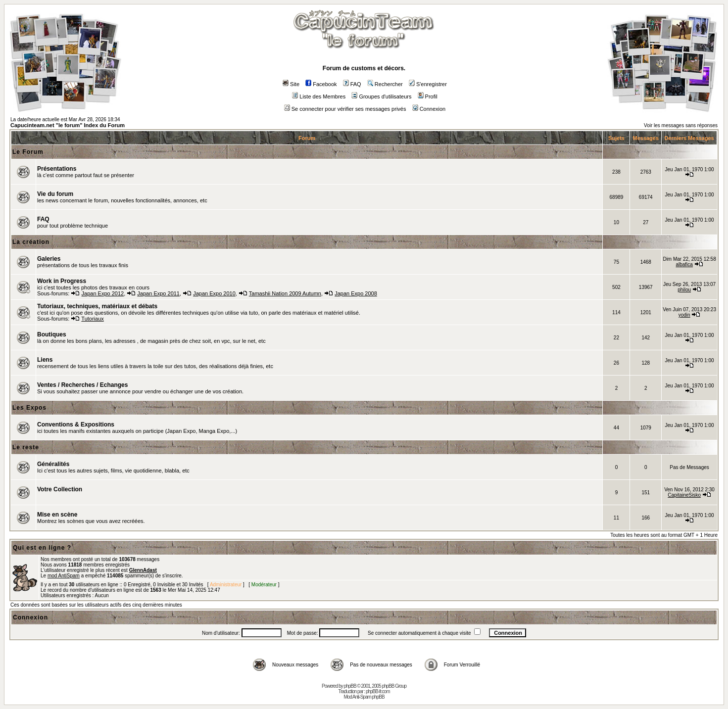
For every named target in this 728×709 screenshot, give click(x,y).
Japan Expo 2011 (158, 293)
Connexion (429, 109)
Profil (428, 96)
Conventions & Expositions (76, 425)
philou (684, 290)
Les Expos (29, 408)
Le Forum (28, 152)
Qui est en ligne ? (42, 548)
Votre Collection (60, 489)
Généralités (53, 464)
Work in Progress (62, 281)
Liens (45, 360)
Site (291, 84)
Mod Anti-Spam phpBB (364, 697)
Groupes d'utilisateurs (381, 96)
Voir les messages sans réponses (681, 125)
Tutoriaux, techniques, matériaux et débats (97, 306)
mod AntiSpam (64, 576)
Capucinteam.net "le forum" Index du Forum (68, 125)
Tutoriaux (92, 319)
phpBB (350, 686)
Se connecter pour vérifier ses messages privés (345, 109)
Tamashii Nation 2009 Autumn (285, 293)
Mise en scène (57, 515)
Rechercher (385, 84)
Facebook (321, 84)
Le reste (26, 447)
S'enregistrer (428, 84)
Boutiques (52, 334)
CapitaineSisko (684, 495)
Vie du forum (55, 194)
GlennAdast (143, 570)
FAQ (352, 84)
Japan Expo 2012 (103, 293)
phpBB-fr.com (378, 691)
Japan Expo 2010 (214, 293)
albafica (684, 264)
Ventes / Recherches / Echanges (82, 385)
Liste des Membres (319, 96)
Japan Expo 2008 (356, 293)
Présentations (57, 169)
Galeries (49, 259)
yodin (684, 315)
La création (31, 242)
